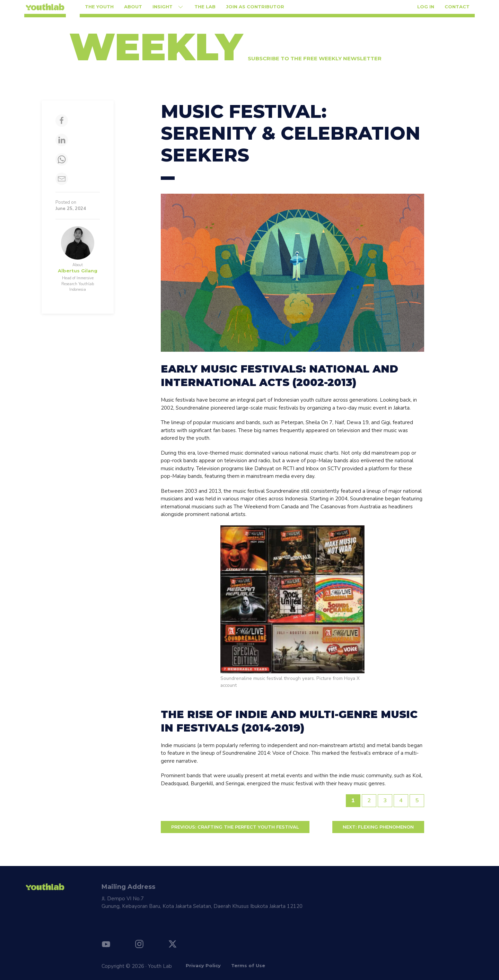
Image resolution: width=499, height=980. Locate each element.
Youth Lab (160, 966)
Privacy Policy (203, 965)
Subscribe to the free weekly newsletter (315, 58)
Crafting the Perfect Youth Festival (235, 827)
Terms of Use (248, 965)
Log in (426, 7)
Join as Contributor (255, 7)
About (133, 7)
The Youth (99, 7)
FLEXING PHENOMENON (378, 827)
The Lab (205, 7)
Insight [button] (168, 7)
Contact (457, 7)
